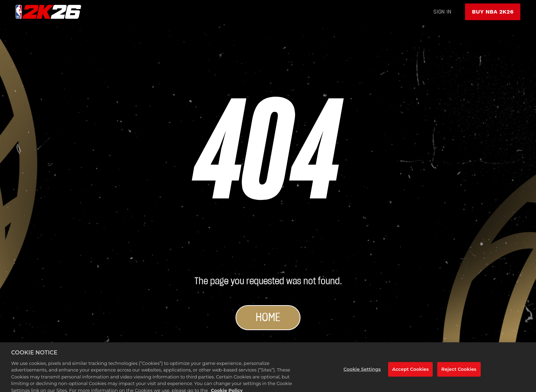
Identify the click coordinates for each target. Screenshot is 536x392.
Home (268, 318)
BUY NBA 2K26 (493, 12)
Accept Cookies (410, 373)
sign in (442, 12)
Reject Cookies (459, 373)
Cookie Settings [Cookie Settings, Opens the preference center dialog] (362, 373)
